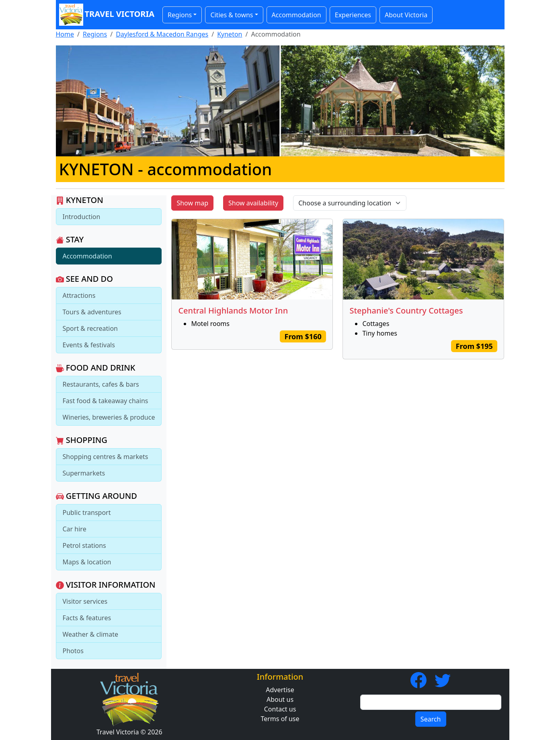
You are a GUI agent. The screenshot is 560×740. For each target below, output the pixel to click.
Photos (73, 651)
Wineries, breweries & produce (109, 417)
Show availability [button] (253, 203)
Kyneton (230, 34)
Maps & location (87, 562)
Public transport (87, 512)
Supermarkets (84, 473)
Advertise (280, 690)
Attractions (79, 295)
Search (431, 719)
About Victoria (406, 15)
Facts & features (87, 618)
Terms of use (280, 719)
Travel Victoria (107, 15)
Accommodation (296, 15)
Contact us (280, 709)
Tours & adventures (92, 312)
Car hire (75, 529)
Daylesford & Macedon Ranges (162, 34)
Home (65, 34)
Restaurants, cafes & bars (101, 384)
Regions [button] (180, 15)
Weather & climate (91, 634)
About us (280, 699)
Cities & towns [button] (232, 15)
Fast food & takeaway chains (106, 401)
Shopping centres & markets (106, 457)
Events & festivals (89, 345)
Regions (95, 34)
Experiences (353, 15)
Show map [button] (192, 203)
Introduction (82, 217)
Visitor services (85, 601)
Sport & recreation (90, 328)
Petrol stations (84, 545)
